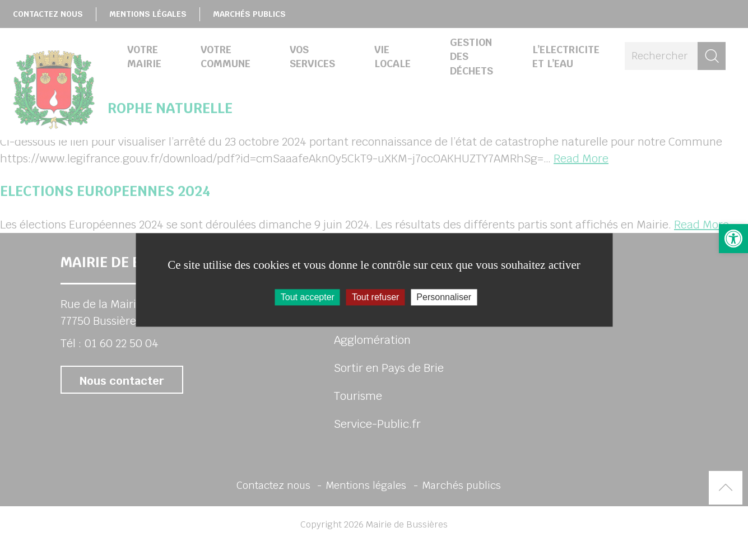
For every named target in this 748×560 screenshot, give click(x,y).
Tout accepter (308, 297)
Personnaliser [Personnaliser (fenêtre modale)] (444, 297)
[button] (733, 239)
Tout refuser (375, 297)
